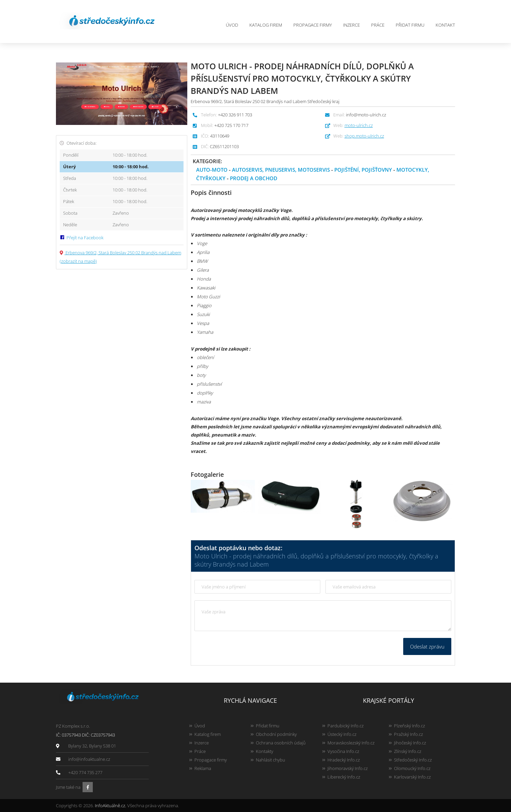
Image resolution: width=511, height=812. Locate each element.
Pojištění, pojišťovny (363, 170)
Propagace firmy (313, 25)
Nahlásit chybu (271, 760)
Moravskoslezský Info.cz (351, 743)
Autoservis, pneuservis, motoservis (281, 170)
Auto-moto (212, 170)
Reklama (203, 768)
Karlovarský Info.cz (412, 777)
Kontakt (445, 25)
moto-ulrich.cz (359, 125)
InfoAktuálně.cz (110, 806)
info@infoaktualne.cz (89, 759)
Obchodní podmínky (276, 734)
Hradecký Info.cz (344, 760)
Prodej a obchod (254, 178)
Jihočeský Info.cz (410, 743)
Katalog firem (266, 25)
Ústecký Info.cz (342, 734)
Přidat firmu (410, 25)
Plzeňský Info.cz (410, 726)
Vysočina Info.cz (343, 751)
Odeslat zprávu (427, 646)
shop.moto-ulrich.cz (364, 136)
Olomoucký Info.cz (412, 768)
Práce (378, 25)
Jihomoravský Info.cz (348, 768)
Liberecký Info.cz (344, 777)
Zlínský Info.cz (408, 751)
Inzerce (352, 25)
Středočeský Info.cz (413, 760)
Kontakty (265, 751)
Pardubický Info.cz (346, 726)
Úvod (232, 25)
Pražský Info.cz (408, 734)
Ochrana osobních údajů (281, 743)
